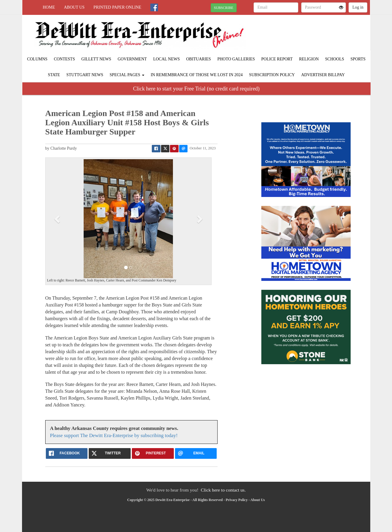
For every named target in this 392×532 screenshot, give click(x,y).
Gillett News (96, 59)
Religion (309, 59)
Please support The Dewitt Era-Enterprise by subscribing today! (114, 435)
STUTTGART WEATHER (316, 36)
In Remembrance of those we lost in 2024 (197, 75)
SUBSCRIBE (224, 8)
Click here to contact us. (223, 490)
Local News (167, 59)
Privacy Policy (237, 500)
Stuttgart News (85, 75)
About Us (74, 7)
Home (49, 7)
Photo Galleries (236, 59)
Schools (335, 59)
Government (132, 59)
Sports (358, 59)
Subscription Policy (272, 75)
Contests (64, 59)
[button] (58, 219)
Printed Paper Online (117, 7)
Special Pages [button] (127, 75)
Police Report (277, 59)
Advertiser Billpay (323, 75)
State (54, 75)
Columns (37, 59)
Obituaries (198, 59)
